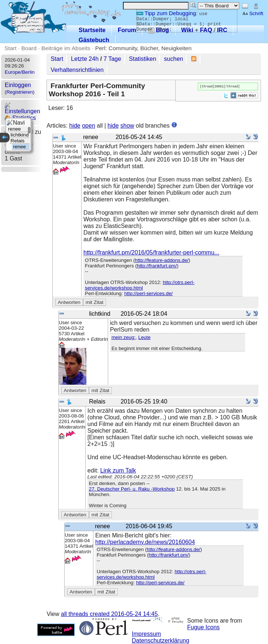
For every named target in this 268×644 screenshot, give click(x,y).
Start (11, 48)
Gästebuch (94, 40)
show (127, 126)
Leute (145, 337)
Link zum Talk (118, 470)
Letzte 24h (85, 59)
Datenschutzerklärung (161, 640)
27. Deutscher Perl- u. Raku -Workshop (132, 489)
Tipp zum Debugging (166, 13)
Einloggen (18, 85)
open (89, 126)
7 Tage (112, 59)
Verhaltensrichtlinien (77, 70)
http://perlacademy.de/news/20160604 (145, 542)
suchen (173, 59)
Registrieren (20, 92)
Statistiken (142, 59)
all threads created (109, 614)
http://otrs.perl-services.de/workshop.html (140, 285)
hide (75, 126)
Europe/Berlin (20, 72)
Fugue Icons (203, 627)
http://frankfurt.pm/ (157, 266)
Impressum (146, 634)
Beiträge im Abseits (66, 48)
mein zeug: (123, 337)
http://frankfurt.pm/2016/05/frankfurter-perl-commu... (151, 252)
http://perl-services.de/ (149, 293)
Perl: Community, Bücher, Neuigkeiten (143, 48)
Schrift (253, 13)
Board (29, 48)
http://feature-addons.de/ (162, 260)
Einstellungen (23, 108)
